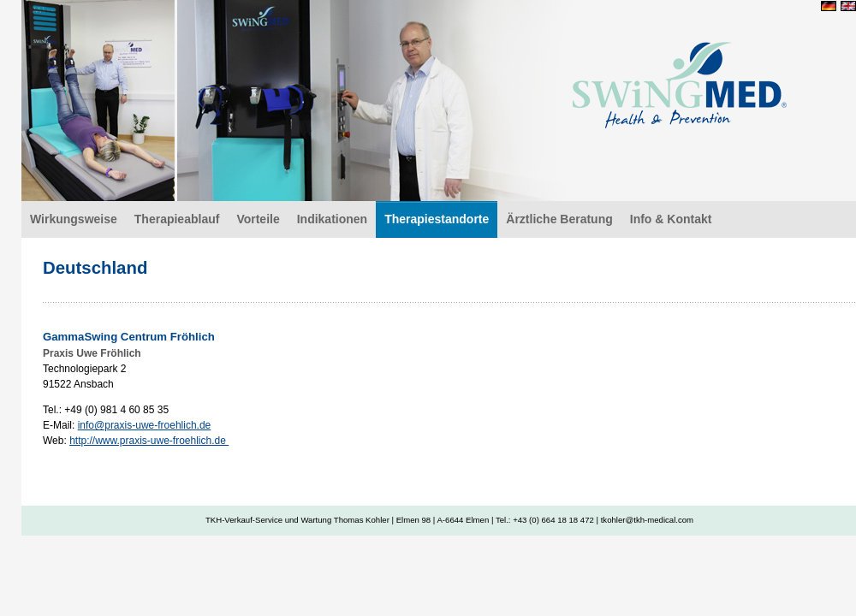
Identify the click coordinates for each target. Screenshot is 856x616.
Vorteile (258, 219)
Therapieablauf (177, 219)
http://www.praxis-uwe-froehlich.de (149, 441)
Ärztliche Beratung (559, 219)
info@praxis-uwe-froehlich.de (145, 425)
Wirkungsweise (74, 219)
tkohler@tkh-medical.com (647, 520)
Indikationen (332, 219)
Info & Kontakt (671, 219)
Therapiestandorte (437, 219)
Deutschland (680, 81)
